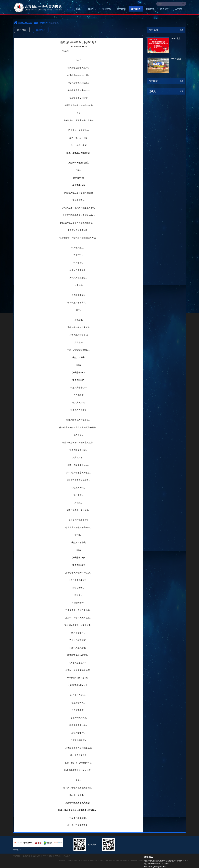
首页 (78, 9)
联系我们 (148, 857)
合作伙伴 (17, 850)
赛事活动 (121, 9)
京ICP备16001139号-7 (136, 860)
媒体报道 (22, 30)
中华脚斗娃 (48, 856)
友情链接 (37, 856)
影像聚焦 (150, 9)
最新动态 (41, 30)
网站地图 (16, 856)
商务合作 (165, 9)
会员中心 (92, 9)
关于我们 (179, 9)
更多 (182, 30)
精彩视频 (153, 30)
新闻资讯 (136, 9)
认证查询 (67, 856)
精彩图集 (153, 81)
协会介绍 (107, 9)
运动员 (152, 91)
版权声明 (26, 856)
